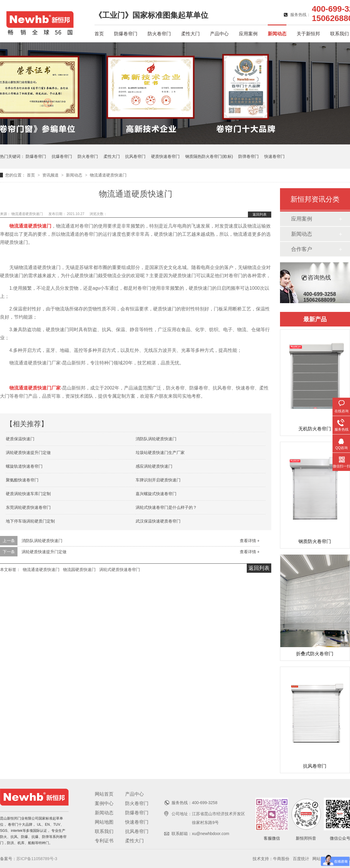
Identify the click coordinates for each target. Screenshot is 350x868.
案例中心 (104, 803)
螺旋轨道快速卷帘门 (24, 466)
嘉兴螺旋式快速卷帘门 (156, 494)
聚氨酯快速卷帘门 (22, 480)
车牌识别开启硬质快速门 (158, 480)
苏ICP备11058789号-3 (37, 859)
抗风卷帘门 (135, 156)
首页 (99, 34)
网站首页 (104, 794)
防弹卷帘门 (249, 156)
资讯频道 (51, 175)
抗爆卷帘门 (62, 156)
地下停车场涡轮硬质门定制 (30, 521)
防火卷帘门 (159, 34)
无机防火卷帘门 (315, 429)
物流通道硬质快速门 (108, 175)
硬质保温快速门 (20, 439)
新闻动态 (277, 34)
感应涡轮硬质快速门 (154, 466)
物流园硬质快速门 (79, 570)
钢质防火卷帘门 (315, 541)
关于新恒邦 (308, 34)
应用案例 (248, 34)
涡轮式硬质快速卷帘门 (120, 570)
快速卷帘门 (274, 156)
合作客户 (302, 249)
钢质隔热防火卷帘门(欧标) (209, 156)
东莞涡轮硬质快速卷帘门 (28, 507)
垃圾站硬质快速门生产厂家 (160, 453)
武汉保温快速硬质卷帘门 (158, 521)
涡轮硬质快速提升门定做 (28, 453)
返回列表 (260, 214)
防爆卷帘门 (126, 34)
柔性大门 (190, 34)
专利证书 (104, 841)
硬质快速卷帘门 (165, 156)
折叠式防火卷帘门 (315, 654)
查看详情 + (250, 541)
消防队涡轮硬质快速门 (156, 439)
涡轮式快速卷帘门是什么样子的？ (166, 507)
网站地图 (104, 822)
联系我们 (339, 34)
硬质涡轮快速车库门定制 (28, 494)
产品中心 (219, 34)
